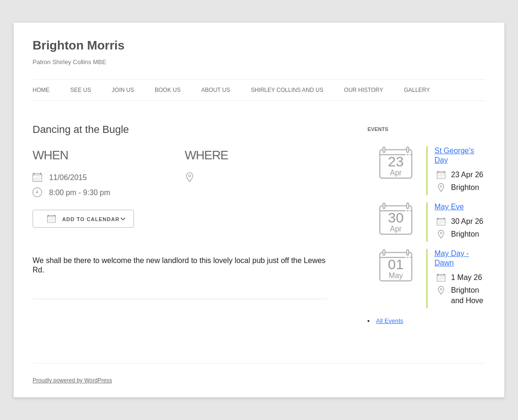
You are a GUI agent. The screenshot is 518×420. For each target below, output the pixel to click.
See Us (81, 90)
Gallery (417, 90)
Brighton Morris (79, 45)
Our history (363, 90)
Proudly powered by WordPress (72, 380)
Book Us (168, 90)
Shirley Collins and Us (287, 90)
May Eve (449, 207)
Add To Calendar (83, 219)
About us (216, 90)
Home (41, 90)
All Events (390, 321)
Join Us (123, 90)
